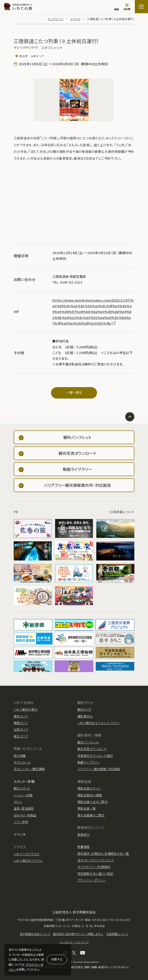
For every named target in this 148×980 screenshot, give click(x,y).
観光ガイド (84, 709)
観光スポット (22, 788)
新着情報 (84, 847)
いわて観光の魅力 (26, 709)
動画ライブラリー (88, 762)
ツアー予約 (21, 822)
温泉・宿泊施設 (24, 808)
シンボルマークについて (74, 942)
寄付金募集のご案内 (91, 815)
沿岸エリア (21, 729)
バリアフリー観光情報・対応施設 (99, 769)
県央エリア (21, 716)
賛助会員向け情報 (90, 795)
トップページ (56, 19)
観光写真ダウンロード (92, 749)
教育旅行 (84, 835)
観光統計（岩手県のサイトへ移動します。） (78, 934)
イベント (75, 19)
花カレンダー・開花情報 (29, 769)
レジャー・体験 (23, 795)
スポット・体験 (24, 781)
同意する (57, 959)
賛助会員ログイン (89, 788)
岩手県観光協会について (35, 934)
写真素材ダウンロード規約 (95, 756)
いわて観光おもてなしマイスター (99, 723)
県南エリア (21, 723)
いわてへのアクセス (27, 854)
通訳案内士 (85, 716)
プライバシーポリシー (92, 880)
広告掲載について (122, 512)
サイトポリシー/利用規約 (94, 867)
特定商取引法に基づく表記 (95, 874)
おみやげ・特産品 (25, 815)
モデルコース (22, 762)
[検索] (116, 7)
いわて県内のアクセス (28, 861)
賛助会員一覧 (87, 808)
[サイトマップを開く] (141, 7)
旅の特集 (20, 756)
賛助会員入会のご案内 (92, 802)
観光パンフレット (88, 742)
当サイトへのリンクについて (96, 860)
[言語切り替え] (127, 7)
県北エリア (21, 736)
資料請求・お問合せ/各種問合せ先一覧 (103, 854)
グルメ (18, 802)
